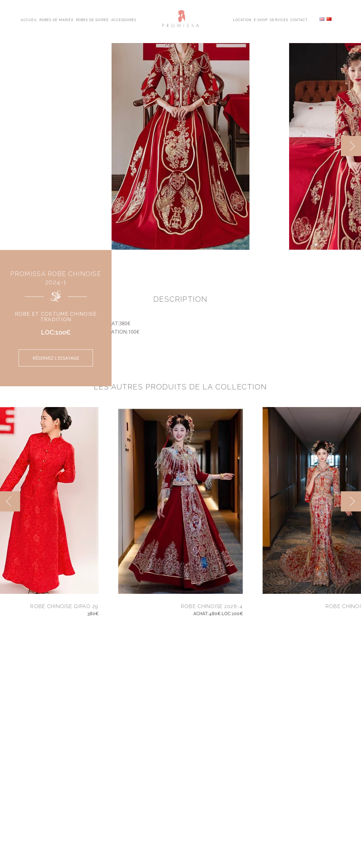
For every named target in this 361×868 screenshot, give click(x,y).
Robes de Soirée (92, 20)
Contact (299, 20)
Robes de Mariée (57, 20)
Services (279, 20)
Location (242, 20)
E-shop (261, 20)
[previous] (10, 501)
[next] (351, 146)
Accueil (29, 20)
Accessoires (124, 20)
